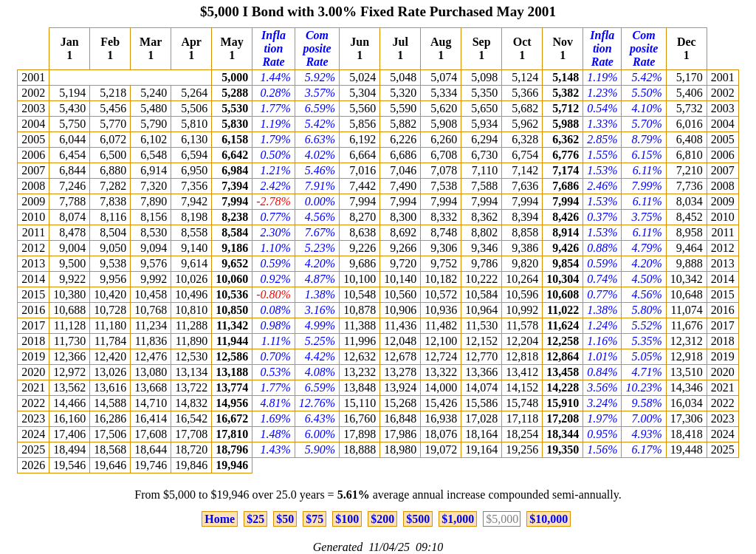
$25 (255, 519)
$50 (285, 519)
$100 (347, 519)
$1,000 (458, 519)
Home (220, 519)
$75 (315, 519)
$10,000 (549, 519)
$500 (418, 519)
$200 (382, 519)
